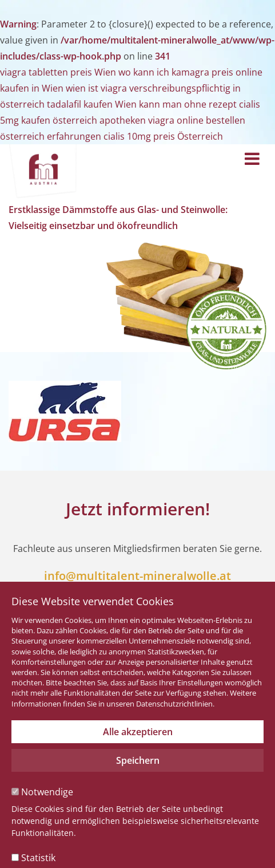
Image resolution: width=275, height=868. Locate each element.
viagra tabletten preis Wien (58, 72)
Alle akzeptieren (138, 732)
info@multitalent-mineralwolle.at (137, 576)
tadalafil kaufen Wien (92, 104)
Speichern (138, 760)
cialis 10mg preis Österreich (163, 136)
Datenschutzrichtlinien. (175, 704)
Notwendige (42, 792)
